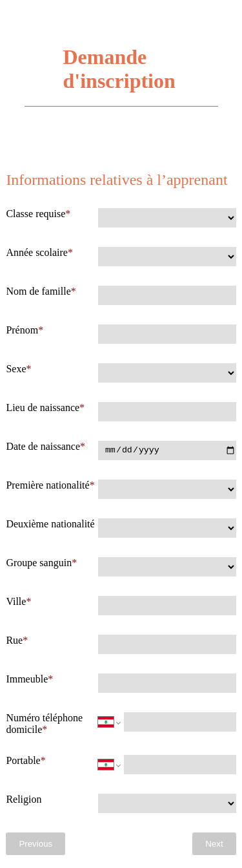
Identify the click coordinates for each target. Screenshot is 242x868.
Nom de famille (38, 291)
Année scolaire (37, 252)
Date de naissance (43, 446)
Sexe (16, 369)
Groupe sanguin (39, 563)
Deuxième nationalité (50, 524)
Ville (16, 601)
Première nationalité (47, 485)
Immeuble (27, 679)
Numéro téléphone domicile (44, 724)
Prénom (22, 330)
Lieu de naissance (43, 408)
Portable (23, 760)
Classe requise (35, 214)
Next (214, 844)
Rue (14, 640)
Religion (24, 799)
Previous (35, 844)
